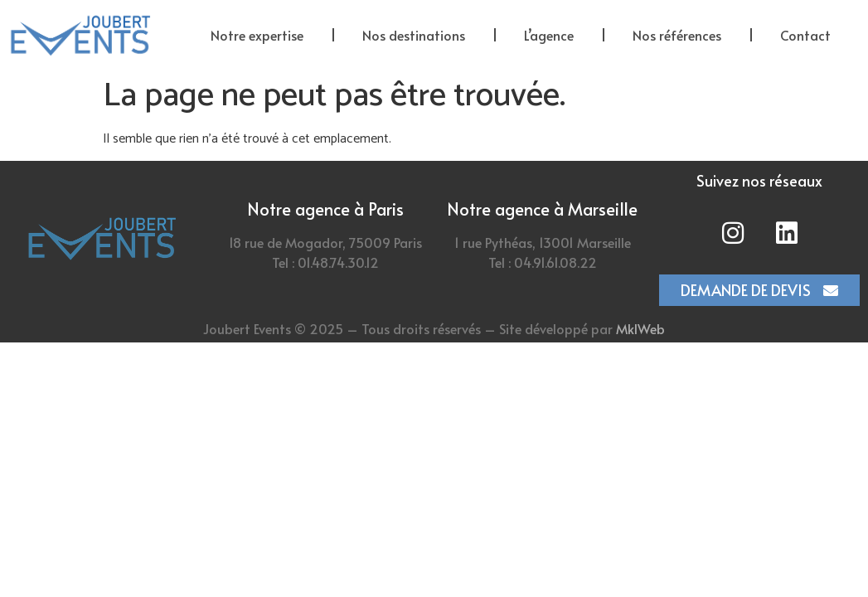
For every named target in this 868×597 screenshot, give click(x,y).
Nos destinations (414, 35)
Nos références (677, 35)
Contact (805, 35)
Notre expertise (257, 35)
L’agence (549, 35)
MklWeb (640, 328)
